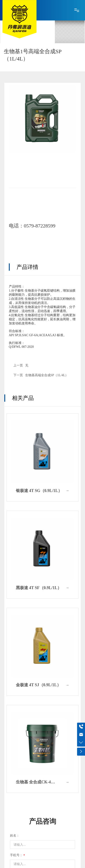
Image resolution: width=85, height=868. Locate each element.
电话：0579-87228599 (32, 226)
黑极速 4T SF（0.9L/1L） (39, 588)
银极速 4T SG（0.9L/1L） (39, 491)
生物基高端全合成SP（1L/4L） (47, 375)
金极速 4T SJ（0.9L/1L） (38, 685)
